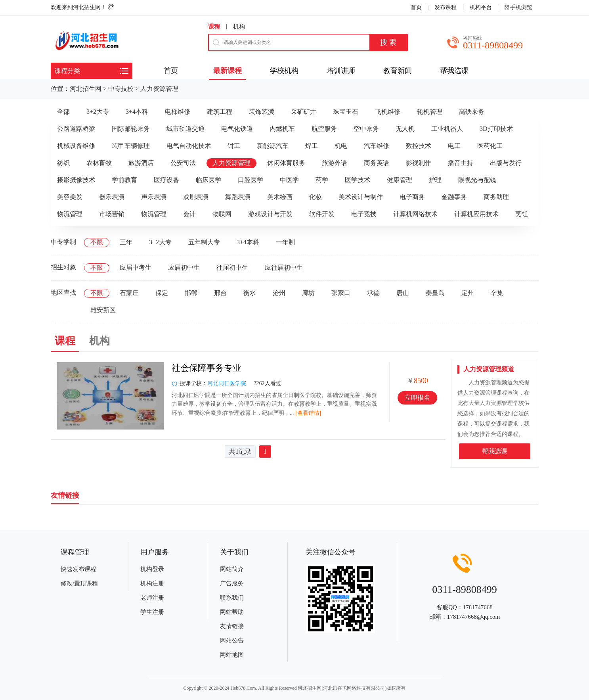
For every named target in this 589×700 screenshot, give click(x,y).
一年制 (285, 242)
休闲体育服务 (286, 163)
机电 (341, 146)
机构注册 (152, 583)
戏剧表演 (196, 197)
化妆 (316, 197)
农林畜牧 (99, 163)
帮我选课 (495, 451)
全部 (63, 112)
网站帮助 (232, 612)
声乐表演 (154, 197)
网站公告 (232, 641)
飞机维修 (388, 112)
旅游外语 (335, 163)
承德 (373, 293)
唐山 (403, 293)
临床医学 (208, 180)
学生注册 (152, 612)
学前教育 (124, 180)
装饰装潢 (262, 112)
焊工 (312, 146)
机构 (239, 27)
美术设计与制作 (361, 197)
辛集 (497, 293)
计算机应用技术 (476, 214)
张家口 (341, 293)
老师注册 (152, 598)
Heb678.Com (243, 688)
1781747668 (478, 607)
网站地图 (232, 655)
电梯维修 (178, 112)
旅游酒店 (141, 163)
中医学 (289, 180)
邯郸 (191, 293)
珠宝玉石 (346, 112)
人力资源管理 (159, 89)
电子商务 (412, 197)
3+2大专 (98, 112)
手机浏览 (521, 7)
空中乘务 (366, 129)
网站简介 (232, 569)
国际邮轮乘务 (131, 129)
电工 (454, 146)
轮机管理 (430, 112)
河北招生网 (86, 89)
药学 (322, 180)
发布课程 (446, 7)
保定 (162, 293)
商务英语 (377, 163)
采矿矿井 (304, 112)
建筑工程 (220, 112)
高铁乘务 (472, 112)
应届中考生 (136, 268)
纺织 (63, 163)
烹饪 (522, 214)
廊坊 (308, 293)
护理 (435, 180)
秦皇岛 (435, 293)
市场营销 (112, 214)
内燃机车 (282, 129)
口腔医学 (251, 180)
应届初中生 (184, 268)
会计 (189, 214)
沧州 (279, 293)
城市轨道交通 (185, 129)
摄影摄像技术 (76, 180)
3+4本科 (137, 112)
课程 (214, 27)
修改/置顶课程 (79, 583)
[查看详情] (308, 413)
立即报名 (417, 398)
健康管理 (400, 180)
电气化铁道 (237, 129)
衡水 (250, 293)
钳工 (234, 146)
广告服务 (232, 583)
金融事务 (454, 197)
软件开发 (322, 214)
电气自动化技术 (189, 146)
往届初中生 (232, 268)
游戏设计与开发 (270, 214)
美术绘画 (280, 197)
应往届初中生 (284, 268)
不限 (97, 242)
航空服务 (324, 129)
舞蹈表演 (238, 197)
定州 (468, 293)
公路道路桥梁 (76, 129)
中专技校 (121, 89)
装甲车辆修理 (131, 146)
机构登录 (152, 569)
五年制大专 (204, 242)
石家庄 (129, 293)
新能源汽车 (273, 146)
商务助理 (496, 197)
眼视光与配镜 (477, 180)
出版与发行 (506, 163)
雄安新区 (103, 310)
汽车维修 (377, 146)
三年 (126, 242)
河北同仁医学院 (227, 383)
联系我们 (232, 598)
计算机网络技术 (415, 214)
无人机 (405, 129)
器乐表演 (112, 197)
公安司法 (183, 163)
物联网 (222, 214)
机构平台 (481, 7)
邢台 (220, 293)
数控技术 (419, 146)
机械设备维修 (76, 146)
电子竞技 (364, 214)
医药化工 (490, 146)
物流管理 (70, 214)
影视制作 (419, 163)
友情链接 (232, 626)
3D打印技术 (496, 129)
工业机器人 (447, 129)
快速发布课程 (78, 569)
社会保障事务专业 (207, 368)
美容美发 (70, 197)
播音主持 (461, 163)
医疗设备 (166, 180)
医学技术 (358, 180)
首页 (416, 7)
